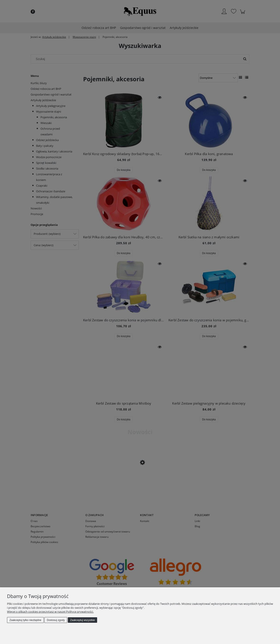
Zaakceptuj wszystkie (82, 620)
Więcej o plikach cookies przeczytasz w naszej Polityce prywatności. (50, 612)
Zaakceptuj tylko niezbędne (25, 620)
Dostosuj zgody (56, 620)
